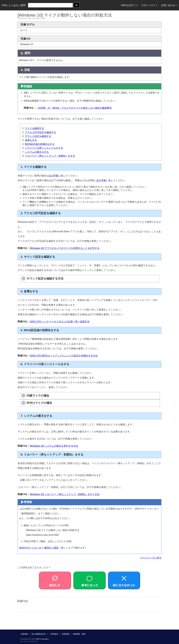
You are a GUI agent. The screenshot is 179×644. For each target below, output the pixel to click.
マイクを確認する (34, 128)
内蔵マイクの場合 (38, 396)
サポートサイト (150, 5)
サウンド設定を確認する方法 (45, 279)
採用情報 (65, 634)
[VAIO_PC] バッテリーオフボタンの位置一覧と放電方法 (60, 322)
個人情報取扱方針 (39, 634)
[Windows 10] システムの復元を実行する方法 (54, 446)
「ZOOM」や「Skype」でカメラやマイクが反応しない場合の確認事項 (74, 108)
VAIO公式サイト (130, 5)
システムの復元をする (37, 152)
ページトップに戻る (151, 558)
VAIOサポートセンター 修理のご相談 (39, 548)
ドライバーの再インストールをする (44, 148)
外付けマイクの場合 (39, 403)
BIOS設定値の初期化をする (40, 144)
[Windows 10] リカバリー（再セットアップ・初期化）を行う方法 (65, 494)
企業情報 (24, 634)
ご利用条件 (54, 634)
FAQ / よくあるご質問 (14, 5)
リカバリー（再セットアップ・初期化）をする (50, 156)
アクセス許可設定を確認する (40, 132)
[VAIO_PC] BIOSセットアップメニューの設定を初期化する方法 (64, 356)
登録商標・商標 (79, 634)
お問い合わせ (169, 5)
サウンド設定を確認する (38, 136)
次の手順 (53, 176)
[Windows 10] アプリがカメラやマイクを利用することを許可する (65, 248)
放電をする (31, 140)
